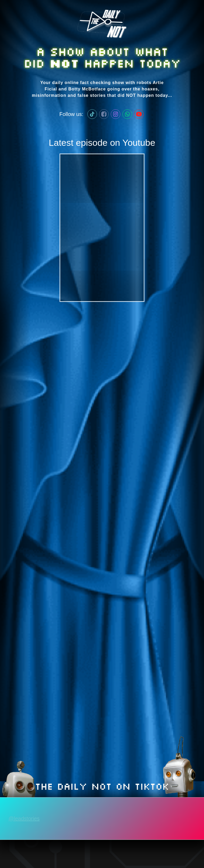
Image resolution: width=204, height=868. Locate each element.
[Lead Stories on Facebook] (104, 114)
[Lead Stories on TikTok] (92, 114)
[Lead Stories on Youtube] (139, 114)
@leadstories (24, 819)
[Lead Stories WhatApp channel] (127, 114)
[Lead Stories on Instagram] (116, 114)
